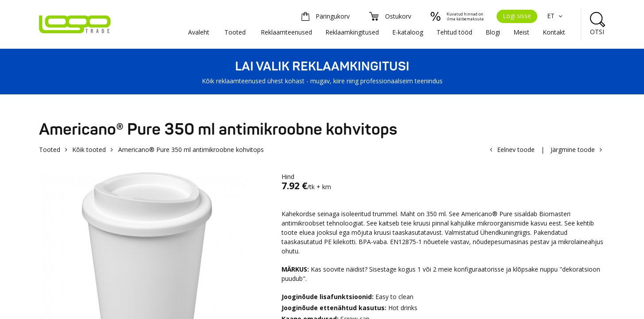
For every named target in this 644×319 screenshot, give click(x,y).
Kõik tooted (89, 150)
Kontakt (554, 32)
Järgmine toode (573, 150)
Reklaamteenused (286, 32)
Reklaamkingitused (352, 32)
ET (556, 16)
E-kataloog (408, 32)
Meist (521, 32)
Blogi (493, 32)
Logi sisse (517, 16)
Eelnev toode (516, 150)
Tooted (235, 32)
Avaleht (199, 32)
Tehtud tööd (454, 32)
